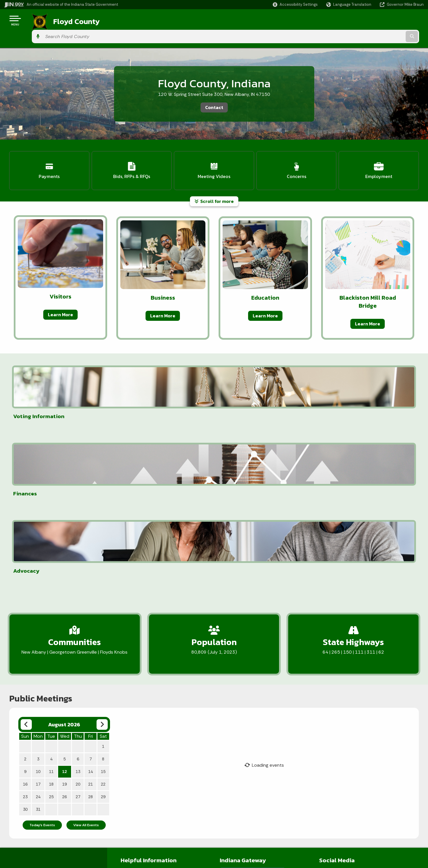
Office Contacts (136, 707)
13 (78, 588)
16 (25, 601)
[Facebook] (324, 689)
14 (91, 588)
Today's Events (42, 642)
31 (38, 626)
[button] (295, 4)
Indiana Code (197, 824)
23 (25, 614)
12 (64, 588)
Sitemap (56, 834)
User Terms (131, 716)
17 (38, 601)
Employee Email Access (143, 698)
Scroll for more (214, 181)
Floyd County (69, 20)
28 (91, 614)
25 (51, 614)
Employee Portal (136, 689)
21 (91, 601)
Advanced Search (64, 814)
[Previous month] (26, 541)
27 (78, 614)
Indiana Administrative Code (211, 834)
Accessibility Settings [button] (341, 811)
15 (103, 588)
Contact (214, 91)
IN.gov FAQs (58, 844)
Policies (55, 824)
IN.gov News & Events (205, 814)
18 (51, 601)
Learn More (60, 294)
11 (51, 588)
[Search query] (375, 20)
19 (64, 601)
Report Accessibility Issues (346, 821)
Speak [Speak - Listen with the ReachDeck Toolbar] (339, 837)
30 (25, 626)
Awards (191, 844)
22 (103, 601)
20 (78, 601)
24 (38, 614)
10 (38, 588)
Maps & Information (203, 804)
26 (64, 614)
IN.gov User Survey (65, 804)
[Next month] (102, 541)
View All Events (86, 642)
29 (103, 614)
